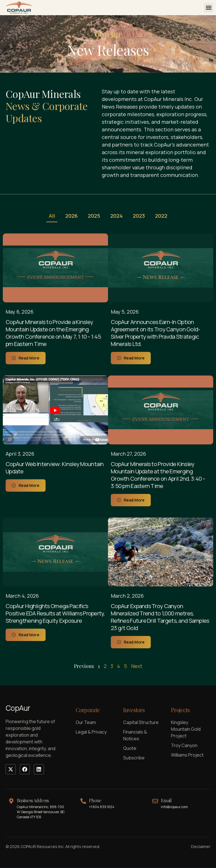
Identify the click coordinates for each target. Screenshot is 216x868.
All (49, 216)
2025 (93, 216)
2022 (164, 216)
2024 (117, 216)
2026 (70, 216)
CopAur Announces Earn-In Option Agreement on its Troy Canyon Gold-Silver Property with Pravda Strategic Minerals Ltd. (156, 333)
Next (137, 666)
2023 (140, 216)
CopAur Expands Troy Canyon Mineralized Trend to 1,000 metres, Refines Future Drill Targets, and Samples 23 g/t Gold (160, 617)
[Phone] (83, 801)
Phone (95, 801)
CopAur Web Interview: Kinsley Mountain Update (55, 468)
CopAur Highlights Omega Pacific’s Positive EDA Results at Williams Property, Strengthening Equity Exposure (55, 614)
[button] (209, 8)
